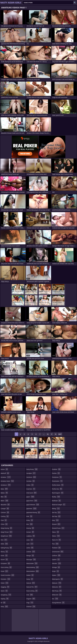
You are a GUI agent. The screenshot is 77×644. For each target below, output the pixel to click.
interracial (32, 493)
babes (4, 493)
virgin (56, 571)
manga (30, 556)
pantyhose (57, 477)
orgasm (31, 599)
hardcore (31, 477)
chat (4, 520)
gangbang (6, 595)
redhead (56, 501)
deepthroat (6, 536)
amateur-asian (7, 481)
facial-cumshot (8, 575)
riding (56, 508)
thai (55, 544)
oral (30, 595)
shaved (56, 524)
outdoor (56, 469)
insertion (31, 489)
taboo (56, 532)
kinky (30, 520)
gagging (5, 587)
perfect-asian (58, 485)
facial (5, 571)
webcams (57, 587)
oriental (31, 606)
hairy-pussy (32, 469)
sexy (55, 520)
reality (56, 497)
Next (60, 434)
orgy (30, 603)
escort (4, 559)
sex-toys (56, 516)
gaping (5, 599)
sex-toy (56, 512)
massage (31, 559)
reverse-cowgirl (59, 505)
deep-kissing (7, 528)
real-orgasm (58, 493)
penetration (57, 481)
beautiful (5, 505)
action (4, 469)
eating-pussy (6, 548)
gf (3, 603)
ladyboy (31, 536)
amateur (6, 477)
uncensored (58, 552)
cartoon (5, 512)
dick (4, 540)
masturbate (32, 563)
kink (29, 516)
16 (48, 434)
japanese (31, 508)
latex (30, 540)
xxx (55, 599)
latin (30, 544)
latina (30, 548)
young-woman (58, 603)
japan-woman (33, 505)
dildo (4, 544)
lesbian (31, 552)
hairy (4, 606)
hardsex (31, 481)
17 (52, 434)
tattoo (56, 536)
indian (30, 485)
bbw (4, 497)
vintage (56, 567)
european (5, 563)
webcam (57, 583)
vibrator (57, 563)
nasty (30, 579)
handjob (31, 473)
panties (56, 473)
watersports (58, 579)
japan (30, 497)
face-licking (6, 567)
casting (5, 516)
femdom (6, 579)
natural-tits (32, 587)
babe (4, 489)
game (4, 591)
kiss (30, 524)
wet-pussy (57, 591)
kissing (30, 528)
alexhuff (5, 473)
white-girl (57, 595)
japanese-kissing (33, 512)
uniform (56, 556)
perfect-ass (57, 489)
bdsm (5, 501)
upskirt (56, 559)
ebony (4, 552)
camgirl (5, 508)
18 (56, 434)
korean (30, 532)
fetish (5, 583)
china (4, 524)
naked (30, 575)
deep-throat (7, 532)
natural (31, 583)
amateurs (6, 485)
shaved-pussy (58, 528)
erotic (4, 556)
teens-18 (56, 540)
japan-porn (32, 501)
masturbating (33, 567)
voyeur (56, 575)
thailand (56, 548)
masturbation (33, 571)
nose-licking (32, 591)
